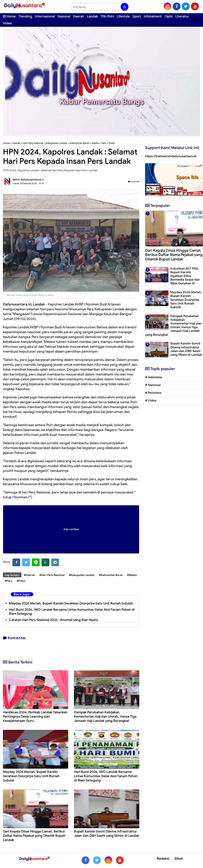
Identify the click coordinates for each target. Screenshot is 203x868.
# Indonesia (154, 377)
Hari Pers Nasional (33, 143)
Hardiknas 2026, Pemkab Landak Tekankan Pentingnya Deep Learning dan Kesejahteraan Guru (35, 717)
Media (95, 143)
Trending (25, 16)
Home (9, 16)
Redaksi (163, 858)
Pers (104, 143)
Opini (169, 16)
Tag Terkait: (12, 575)
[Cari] (195, 19)
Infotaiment (153, 16)
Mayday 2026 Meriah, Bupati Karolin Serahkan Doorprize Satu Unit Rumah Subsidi (71, 603)
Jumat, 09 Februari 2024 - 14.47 (28, 183)
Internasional (45, 16)
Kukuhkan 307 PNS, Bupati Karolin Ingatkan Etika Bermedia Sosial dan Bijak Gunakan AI (185, 276)
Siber (179, 858)
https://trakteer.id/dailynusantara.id (171, 156)
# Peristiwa (153, 393)
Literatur (182, 16)
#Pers (9, 581)
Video (7, 23)
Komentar (134, 182)
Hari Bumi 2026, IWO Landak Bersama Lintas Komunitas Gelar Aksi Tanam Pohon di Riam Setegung (72, 612)
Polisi (112, 143)
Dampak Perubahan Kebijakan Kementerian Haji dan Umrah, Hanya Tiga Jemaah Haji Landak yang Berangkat (105, 717)
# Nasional (153, 385)
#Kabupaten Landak (82, 575)
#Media (132, 575)
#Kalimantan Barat (111, 575)
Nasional (64, 16)
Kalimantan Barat (79, 143)
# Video (151, 401)
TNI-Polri (107, 16)
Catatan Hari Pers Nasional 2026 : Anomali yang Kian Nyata (53, 620)
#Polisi (21, 581)
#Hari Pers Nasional (52, 575)
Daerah (79, 16)
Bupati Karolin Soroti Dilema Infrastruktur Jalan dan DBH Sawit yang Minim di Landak (107, 834)
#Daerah (29, 575)
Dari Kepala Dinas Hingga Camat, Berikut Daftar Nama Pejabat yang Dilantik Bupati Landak (34, 836)
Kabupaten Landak (57, 143)
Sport (137, 16)
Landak (92, 16)
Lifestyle (123, 16)
